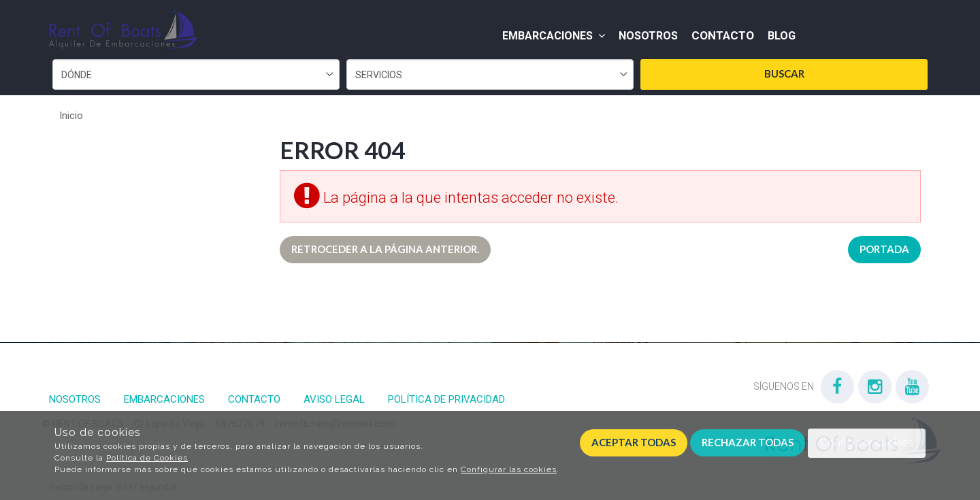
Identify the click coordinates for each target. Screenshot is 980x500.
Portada (884, 249)
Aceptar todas (634, 442)
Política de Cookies (147, 458)
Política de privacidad (446, 399)
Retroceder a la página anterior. (385, 249)
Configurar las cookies (509, 469)
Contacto (723, 35)
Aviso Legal (334, 399)
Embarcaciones (554, 36)
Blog (782, 36)
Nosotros (648, 36)
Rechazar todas (748, 442)
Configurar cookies (867, 443)
